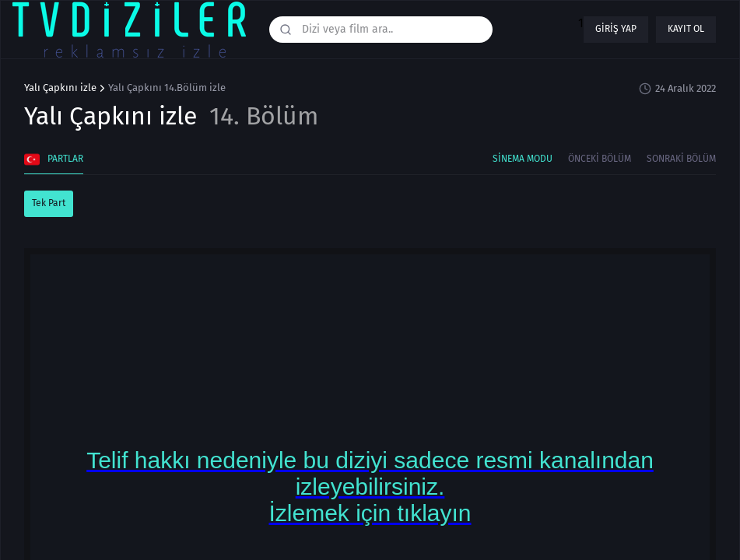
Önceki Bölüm (600, 159)
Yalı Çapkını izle (60, 88)
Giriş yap (616, 29)
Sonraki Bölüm (681, 159)
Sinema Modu (523, 159)
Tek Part (49, 203)
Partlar (54, 159)
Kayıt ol (686, 29)
